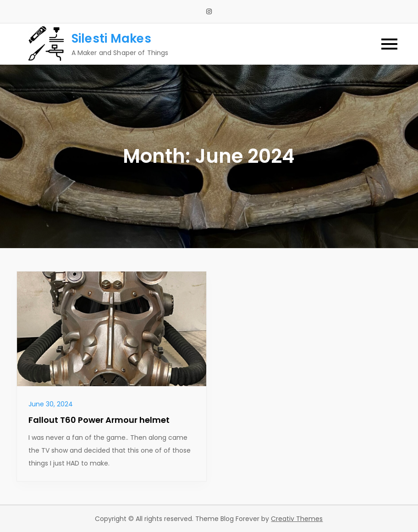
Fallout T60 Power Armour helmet (99, 420)
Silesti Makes (111, 39)
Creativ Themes (297, 519)
